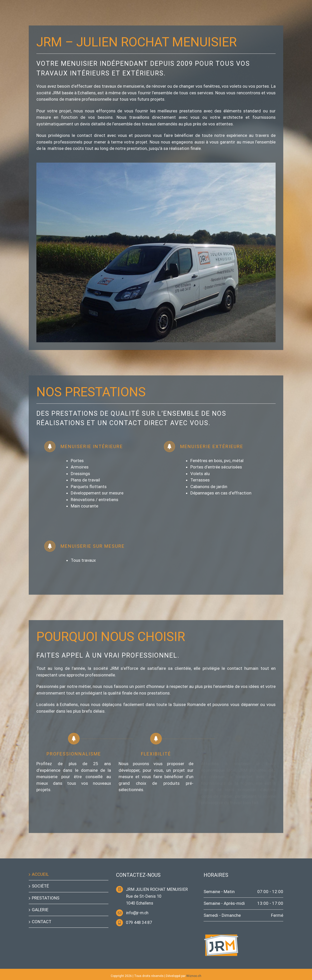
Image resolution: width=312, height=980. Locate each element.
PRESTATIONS (46, 898)
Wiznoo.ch (194, 976)
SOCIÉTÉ (40, 886)
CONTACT (42, 922)
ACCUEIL (40, 874)
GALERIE (40, 910)
